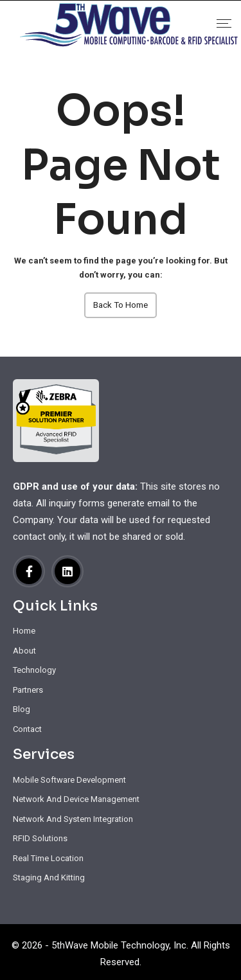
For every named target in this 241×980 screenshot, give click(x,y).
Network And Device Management (76, 799)
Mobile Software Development (69, 780)
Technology (34, 670)
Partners (28, 690)
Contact (27, 729)
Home (24, 631)
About (24, 651)
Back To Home (121, 305)
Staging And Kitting (49, 878)
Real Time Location (48, 858)
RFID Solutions (40, 838)
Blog (22, 709)
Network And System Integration (73, 819)
